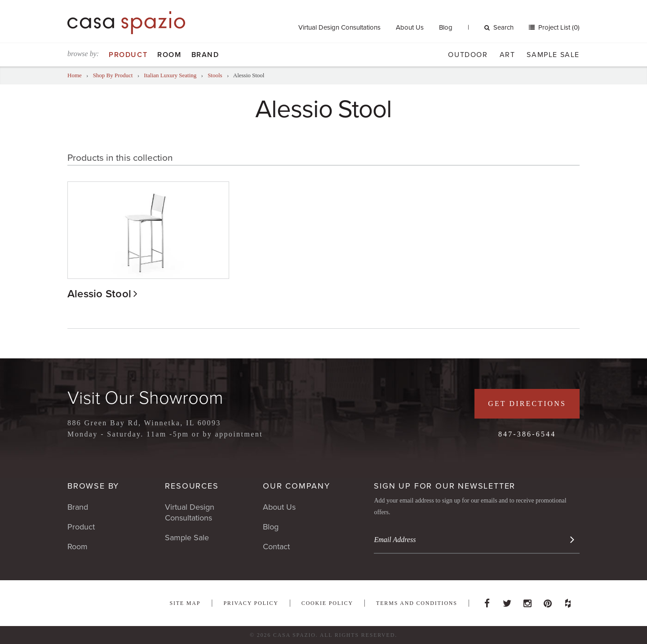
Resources (192, 486)
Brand (205, 55)
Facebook (487, 601)
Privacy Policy (251, 603)
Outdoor (468, 55)
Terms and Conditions (417, 603)
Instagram (527, 601)
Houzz (568, 601)
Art (507, 55)
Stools (215, 75)
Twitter (507, 601)
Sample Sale (553, 55)
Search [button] (499, 27)
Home (75, 75)
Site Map (185, 603)
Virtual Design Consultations (339, 27)
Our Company (297, 486)
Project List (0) (558, 27)
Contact (276, 547)
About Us (410, 27)
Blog (446, 27)
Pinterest (548, 601)
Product (128, 55)
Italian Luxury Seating (170, 75)
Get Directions (527, 404)
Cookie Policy (327, 603)
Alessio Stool (99, 294)
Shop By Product (113, 75)
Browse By (93, 486)
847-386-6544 (527, 434)
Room (169, 55)
